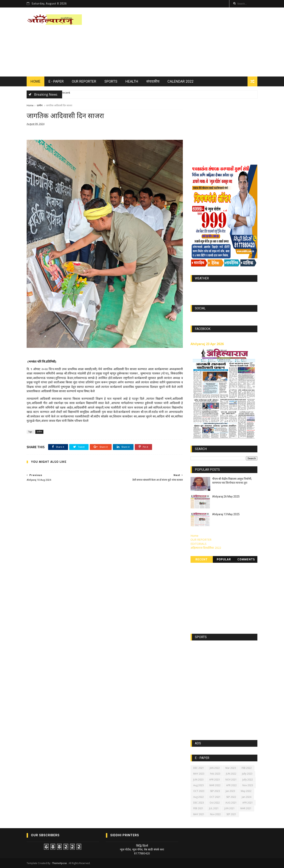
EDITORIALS (199, 544)
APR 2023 (214, 780)
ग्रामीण (40, 105)
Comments (246, 560)
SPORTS (111, 81)
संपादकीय (153, 81)
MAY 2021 (199, 814)
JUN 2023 (198, 780)
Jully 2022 (248, 780)
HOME (35, 81)
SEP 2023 (215, 791)
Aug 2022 (199, 797)
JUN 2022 (231, 774)
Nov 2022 (215, 814)
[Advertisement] (185, 42)
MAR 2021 (246, 808)
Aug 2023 (199, 785)
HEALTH (132, 81)
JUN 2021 (230, 808)
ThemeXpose (59, 863)
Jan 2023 (230, 791)
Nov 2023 (248, 785)
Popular (224, 560)
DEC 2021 (199, 768)
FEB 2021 (198, 808)
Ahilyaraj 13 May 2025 (226, 514)
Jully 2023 (247, 774)
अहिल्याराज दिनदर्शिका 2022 (206, 548)
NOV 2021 (231, 780)
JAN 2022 (215, 768)
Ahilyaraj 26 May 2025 (226, 497)
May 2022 (246, 791)
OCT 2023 (199, 791)
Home (30, 105)
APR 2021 (248, 803)
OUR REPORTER (84, 81)
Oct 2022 (215, 803)
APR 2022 (231, 785)
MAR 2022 (215, 785)
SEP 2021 (231, 814)
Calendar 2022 (180, 81)
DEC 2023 (199, 803)
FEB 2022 (247, 768)
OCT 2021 (215, 797)
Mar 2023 (231, 768)
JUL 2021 (214, 808)
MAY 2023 (199, 774)
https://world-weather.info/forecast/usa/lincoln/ (224, 291)
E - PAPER (56, 81)
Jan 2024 (247, 797)
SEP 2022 (231, 797)
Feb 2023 (215, 774)
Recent (202, 560)
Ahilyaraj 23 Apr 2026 (207, 344)
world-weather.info (224, 287)
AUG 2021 (231, 803)
